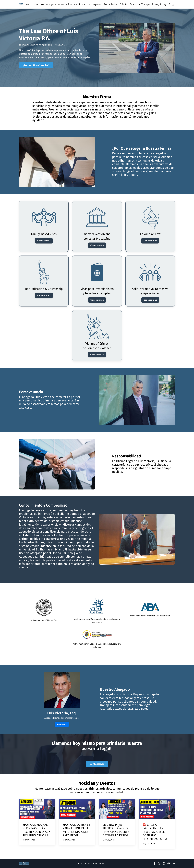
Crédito (123, 4)
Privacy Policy (159, 4)
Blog (171, 4)
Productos (85, 4)
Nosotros (39, 4)
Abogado (51, 4)
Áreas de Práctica (67, 4)
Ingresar (97, 4)
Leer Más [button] (62, 725)
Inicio (28, 4)
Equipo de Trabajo (140, 4)
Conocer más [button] (44, 241)
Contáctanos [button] (97, 764)
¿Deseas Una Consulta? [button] (36, 65)
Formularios (111, 4)
